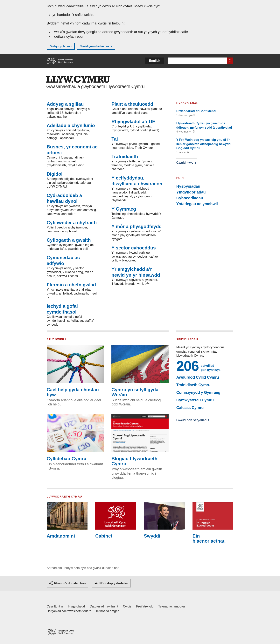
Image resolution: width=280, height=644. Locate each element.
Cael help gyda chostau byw (75, 371)
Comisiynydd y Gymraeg (198, 392)
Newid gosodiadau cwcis (96, 46)
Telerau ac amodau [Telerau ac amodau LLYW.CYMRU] (171, 606)
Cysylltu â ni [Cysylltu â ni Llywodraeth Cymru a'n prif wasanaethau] (55, 606)
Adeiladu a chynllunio (71, 125)
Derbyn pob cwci (61, 46)
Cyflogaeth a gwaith (69, 240)
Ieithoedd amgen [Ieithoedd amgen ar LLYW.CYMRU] (108, 611)
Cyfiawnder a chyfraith (72, 223)
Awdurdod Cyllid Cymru (198, 377)
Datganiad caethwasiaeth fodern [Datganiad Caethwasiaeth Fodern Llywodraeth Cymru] (69, 611)
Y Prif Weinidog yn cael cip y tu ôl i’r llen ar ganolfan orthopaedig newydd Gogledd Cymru (203, 144)
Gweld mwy (186, 163)
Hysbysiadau (188, 186)
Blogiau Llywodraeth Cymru (140, 440)
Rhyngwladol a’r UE (133, 122)
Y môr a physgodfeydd (136, 226)
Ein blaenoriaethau (213, 523)
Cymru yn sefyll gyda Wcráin (140, 371)
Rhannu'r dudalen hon (70, 583)
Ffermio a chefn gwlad (71, 285)
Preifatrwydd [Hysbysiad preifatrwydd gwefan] (145, 606)
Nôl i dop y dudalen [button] (114, 583)
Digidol (55, 174)
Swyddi (164, 520)
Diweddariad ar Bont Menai (196, 111)
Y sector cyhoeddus (134, 248)
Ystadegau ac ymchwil (197, 204)
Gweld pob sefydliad (192, 420)
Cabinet (116, 520)
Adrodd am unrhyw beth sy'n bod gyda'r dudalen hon (83, 568)
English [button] (155, 61)
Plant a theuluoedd (132, 104)
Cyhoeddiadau (190, 198)
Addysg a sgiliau (65, 104)
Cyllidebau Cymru (75, 438)
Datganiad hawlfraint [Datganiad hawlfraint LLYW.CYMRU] (104, 606)
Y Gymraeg (124, 209)
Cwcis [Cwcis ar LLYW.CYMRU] (127, 606)
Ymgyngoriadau (191, 192)
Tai (115, 139)
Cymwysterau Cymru (195, 400)
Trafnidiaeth (125, 156)
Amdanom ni (67, 520)
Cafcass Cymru (190, 408)
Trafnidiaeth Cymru (193, 385)
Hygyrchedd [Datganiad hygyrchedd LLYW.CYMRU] (77, 606)
